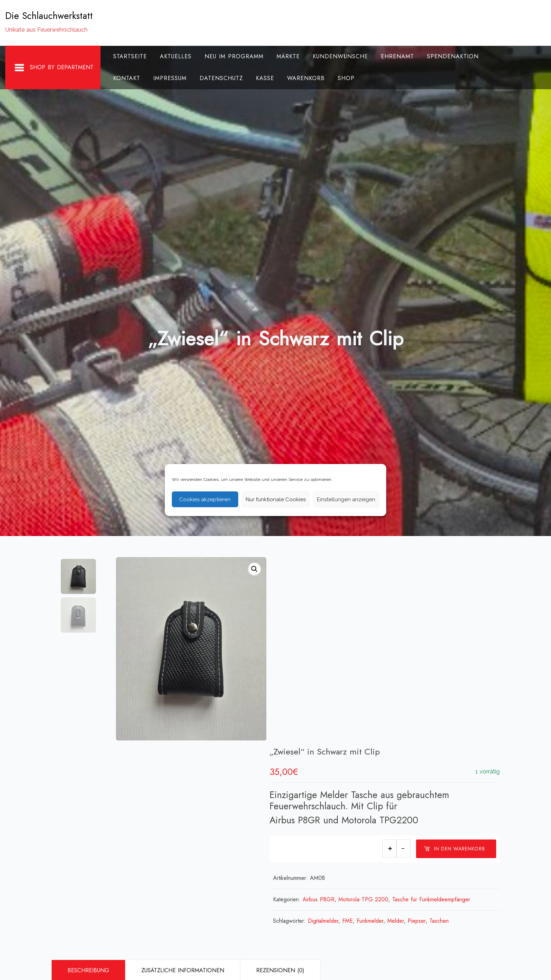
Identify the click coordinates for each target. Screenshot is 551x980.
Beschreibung (88, 780)
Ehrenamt (397, 56)
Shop (346, 78)
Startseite (130, 56)
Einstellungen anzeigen (346, 499)
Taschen (452, 730)
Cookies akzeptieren (205, 499)
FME (361, 730)
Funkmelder (383, 730)
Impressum (170, 78)
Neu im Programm (234, 56)
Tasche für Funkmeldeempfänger (444, 709)
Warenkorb (306, 78)
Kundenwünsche (340, 56)
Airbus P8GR (332, 709)
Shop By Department (54, 68)
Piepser (430, 730)
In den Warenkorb (454, 659)
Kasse (265, 78)
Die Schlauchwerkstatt (49, 16)
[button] (254, 569)
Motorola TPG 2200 (376, 709)
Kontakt (127, 78)
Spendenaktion (453, 56)
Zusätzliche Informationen (183, 780)
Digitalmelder (336, 730)
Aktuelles (176, 56)
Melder (409, 730)
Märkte (288, 56)
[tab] (88, 780)
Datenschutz (221, 78)
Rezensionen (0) (280, 780)
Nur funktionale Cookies (276, 499)
